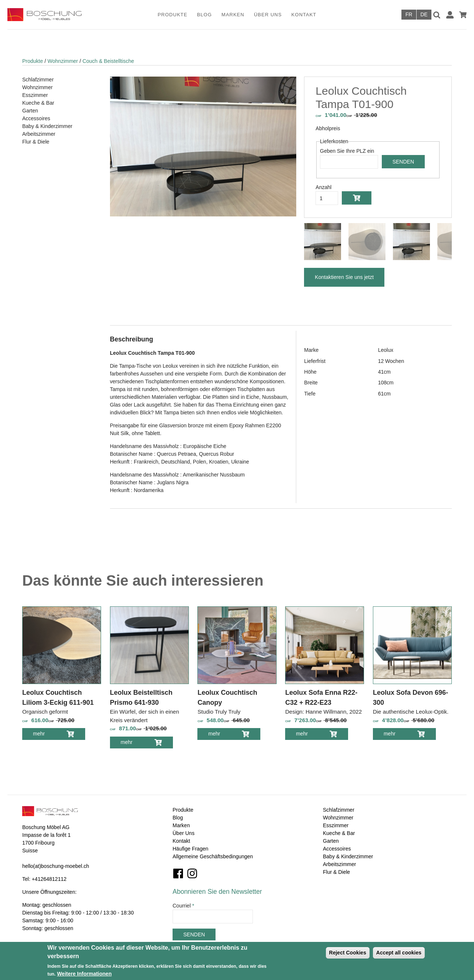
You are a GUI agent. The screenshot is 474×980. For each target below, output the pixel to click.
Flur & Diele (36, 142)
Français (409, 15)
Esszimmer (35, 95)
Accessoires (36, 118)
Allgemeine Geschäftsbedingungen (213, 856)
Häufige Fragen (191, 849)
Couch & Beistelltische (108, 61)
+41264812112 (49, 879)
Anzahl (323, 187)
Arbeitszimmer (39, 134)
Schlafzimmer (38, 80)
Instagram (192, 873)
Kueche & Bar (38, 103)
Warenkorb (463, 15)
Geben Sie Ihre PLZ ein (347, 151)
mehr (44, 735)
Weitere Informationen (84, 974)
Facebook (178, 873)
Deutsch (424, 15)
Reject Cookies (348, 953)
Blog (204, 15)
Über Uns (268, 15)
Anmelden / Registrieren (450, 15)
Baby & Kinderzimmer (47, 126)
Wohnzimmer (63, 61)
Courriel (183, 906)
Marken (233, 15)
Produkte (173, 15)
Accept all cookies (399, 953)
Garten (30, 111)
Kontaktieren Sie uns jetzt (344, 277)
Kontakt (304, 15)
